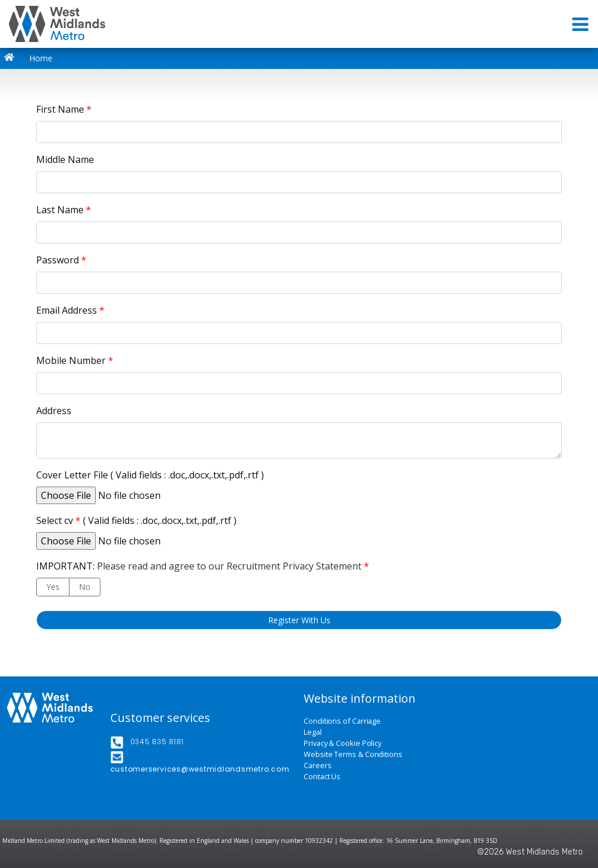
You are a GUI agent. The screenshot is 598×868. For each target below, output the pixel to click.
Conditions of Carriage (342, 721)
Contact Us (322, 777)
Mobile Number (75, 360)
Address (54, 411)
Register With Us (299, 620)
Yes (53, 587)
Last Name (64, 210)
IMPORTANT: (203, 566)
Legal (313, 732)
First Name (64, 109)
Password (61, 260)
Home (31, 58)
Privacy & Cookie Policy (343, 743)
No (85, 587)
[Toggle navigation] (581, 24)
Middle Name (65, 159)
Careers (317, 765)
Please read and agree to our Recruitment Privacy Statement (229, 566)
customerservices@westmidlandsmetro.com (200, 769)
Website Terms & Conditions (353, 754)
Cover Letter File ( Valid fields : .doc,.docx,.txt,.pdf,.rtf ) (150, 475)
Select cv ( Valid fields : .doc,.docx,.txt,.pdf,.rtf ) (136, 520)
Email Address (70, 310)
